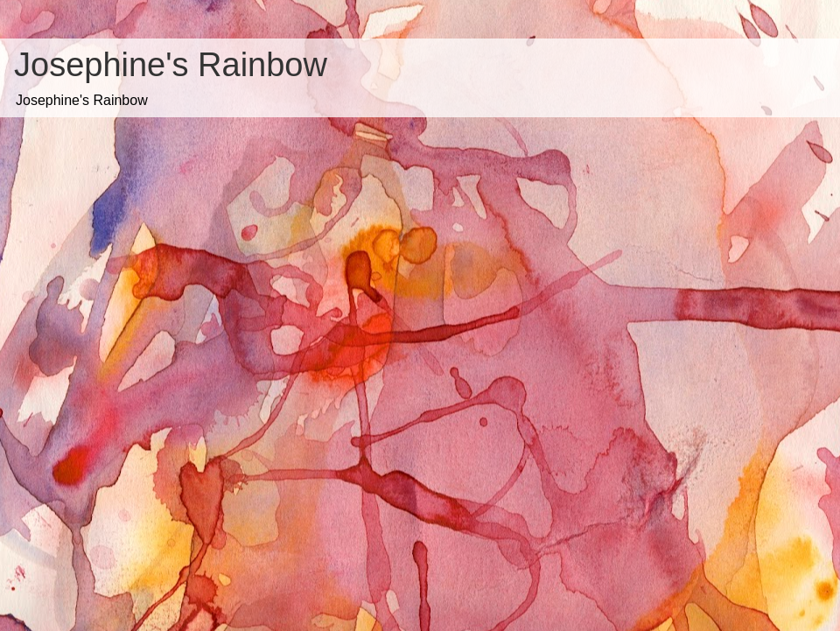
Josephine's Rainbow (171, 65)
